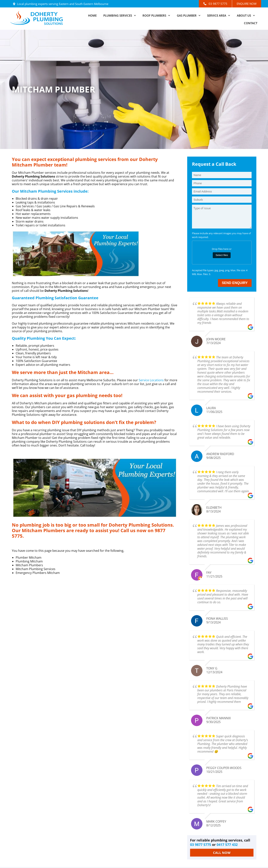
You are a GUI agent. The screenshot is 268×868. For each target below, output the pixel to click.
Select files (222, 255)
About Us (246, 16)
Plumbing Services (120, 16)
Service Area (219, 16)
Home (92, 15)
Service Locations (151, 380)
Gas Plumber (189, 16)
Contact (251, 23)
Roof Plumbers (156, 16)
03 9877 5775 (201, 845)
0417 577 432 (227, 845)
